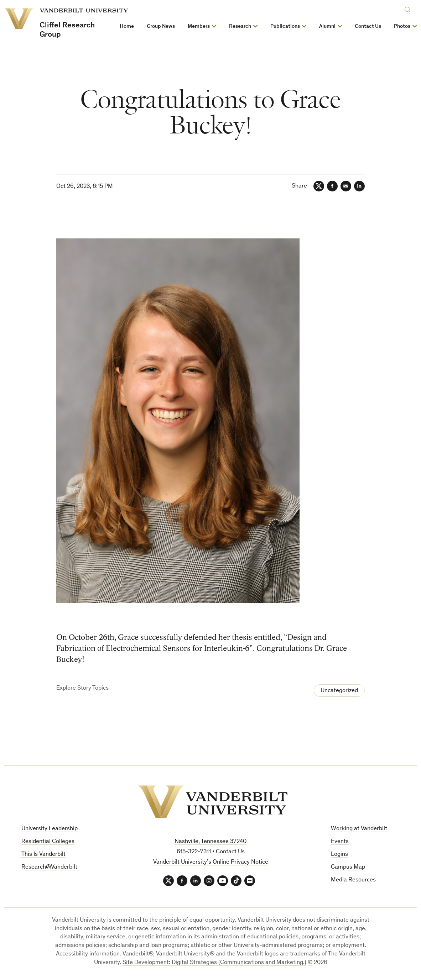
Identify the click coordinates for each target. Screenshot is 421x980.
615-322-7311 (194, 852)
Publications (285, 27)
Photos (402, 27)
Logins (339, 855)
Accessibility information (88, 954)
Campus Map (348, 867)
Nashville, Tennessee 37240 (210, 842)
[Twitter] (319, 186)
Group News (161, 27)
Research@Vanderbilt (49, 867)
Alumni (327, 27)
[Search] (409, 8)
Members (199, 27)
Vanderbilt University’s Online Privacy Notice (211, 862)
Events (340, 842)
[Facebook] (332, 186)
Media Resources (353, 880)
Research (240, 27)
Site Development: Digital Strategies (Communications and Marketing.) (214, 963)
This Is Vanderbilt (43, 855)
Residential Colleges (48, 842)
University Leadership (50, 829)
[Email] (346, 186)
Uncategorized (339, 691)
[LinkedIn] (359, 186)
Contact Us (368, 27)
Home (127, 27)
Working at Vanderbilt (359, 829)
